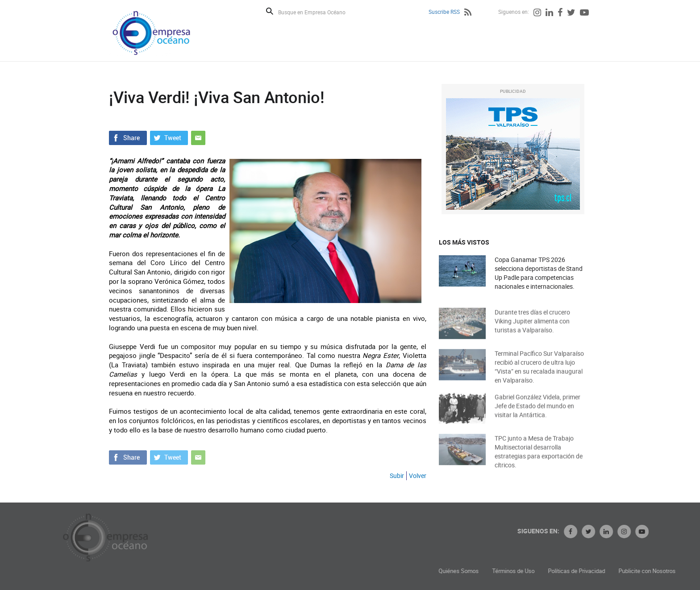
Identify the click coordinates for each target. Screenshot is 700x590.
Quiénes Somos (506, 571)
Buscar (270, 11)
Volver (418, 476)
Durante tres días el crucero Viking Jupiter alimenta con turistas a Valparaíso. (532, 327)
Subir (397, 476)
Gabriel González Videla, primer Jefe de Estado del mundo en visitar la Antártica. (537, 412)
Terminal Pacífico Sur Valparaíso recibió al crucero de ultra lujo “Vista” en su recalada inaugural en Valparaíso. (539, 374)
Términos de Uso (561, 571)
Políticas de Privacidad (624, 571)
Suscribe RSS (444, 12)
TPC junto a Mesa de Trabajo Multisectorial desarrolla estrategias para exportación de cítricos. (539, 459)
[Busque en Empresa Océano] (318, 12)
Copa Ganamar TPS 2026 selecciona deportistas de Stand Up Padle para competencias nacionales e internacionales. (539, 273)
